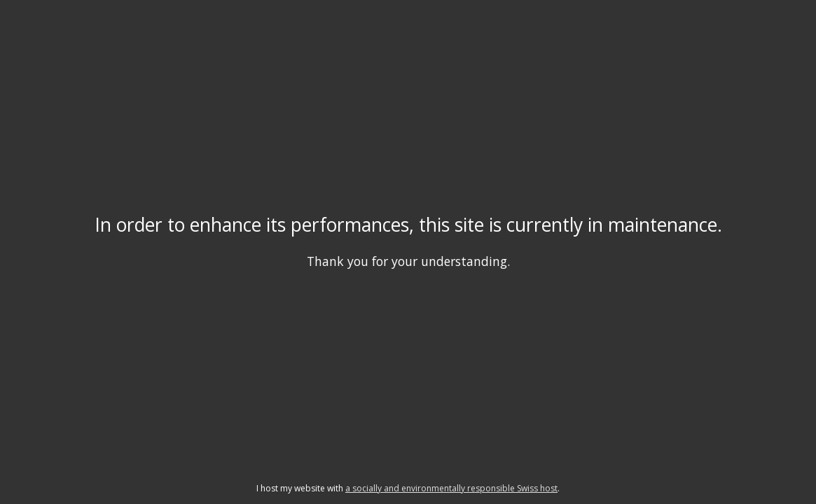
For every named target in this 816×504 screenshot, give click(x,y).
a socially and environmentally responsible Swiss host (451, 488)
